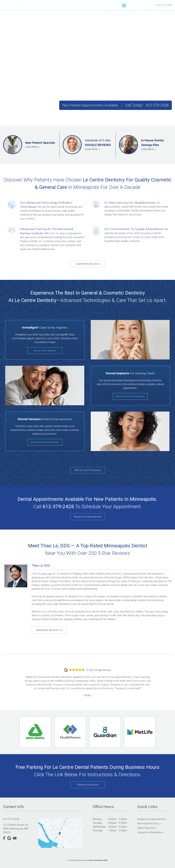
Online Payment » (147, 828)
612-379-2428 (164, 5)
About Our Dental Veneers (45, 442)
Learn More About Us (88, 264)
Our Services (92, 20)
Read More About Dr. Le (49, 630)
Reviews (110, 20)
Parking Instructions (88, 785)
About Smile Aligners (45, 351)
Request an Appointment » (152, 819)
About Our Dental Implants (130, 396)
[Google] (9, 5)
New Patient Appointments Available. (91, 105)
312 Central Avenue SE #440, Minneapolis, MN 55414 (16, 829)
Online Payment (148, 20)
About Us (73, 20)
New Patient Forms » (149, 824)
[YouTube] (15, 5)
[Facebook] (4, 5)
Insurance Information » (150, 832)
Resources (127, 20)
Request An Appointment (88, 517)
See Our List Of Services (87, 470)
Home (59, 20)
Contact (167, 20)
